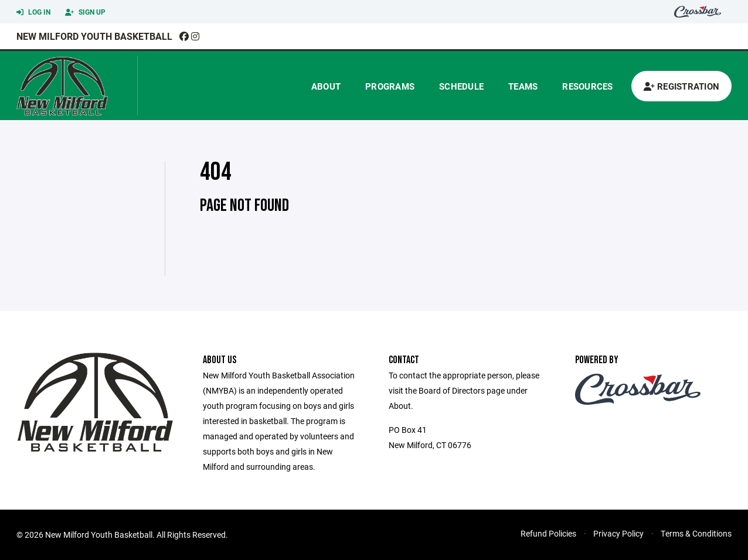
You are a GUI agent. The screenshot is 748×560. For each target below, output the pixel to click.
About (326, 86)
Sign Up (85, 12)
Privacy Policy (618, 533)
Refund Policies (548, 533)
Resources (587, 86)
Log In (33, 12)
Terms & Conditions (696, 533)
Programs (390, 86)
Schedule (461, 86)
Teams (523, 86)
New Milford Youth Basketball (94, 36)
